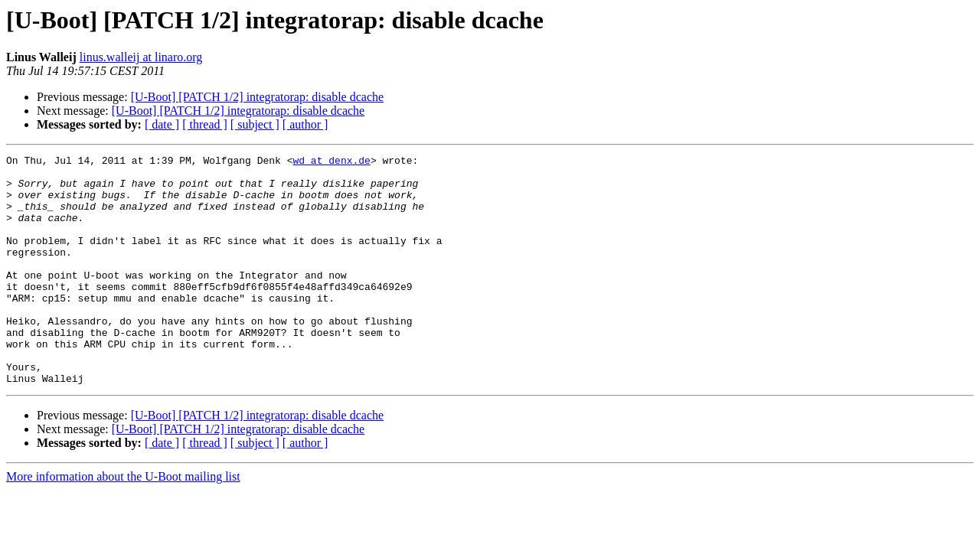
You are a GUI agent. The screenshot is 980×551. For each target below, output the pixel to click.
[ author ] (305, 124)
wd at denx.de (331, 162)
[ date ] (162, 124)
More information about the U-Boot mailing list (123, 522)
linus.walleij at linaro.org (141, 57)
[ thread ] (205, 124)
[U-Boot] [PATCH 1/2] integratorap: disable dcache (257, 97)
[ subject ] (255, 124)
